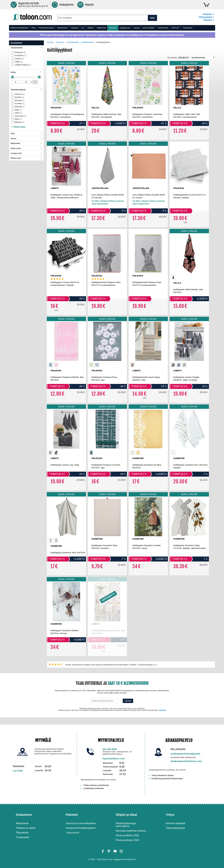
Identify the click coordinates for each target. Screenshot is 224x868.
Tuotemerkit (163, 28)
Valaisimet (101, 28)
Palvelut (72, 815)
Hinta (26, 72)
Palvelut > (209, 20)
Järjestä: (184, 58)
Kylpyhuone (125, 28)
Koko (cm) (26, 148)
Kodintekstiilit (72, 42)
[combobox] (103, 18)
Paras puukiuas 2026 (127, 840)
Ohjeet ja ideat (126, 815)
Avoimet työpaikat (175, 823)
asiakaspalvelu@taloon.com (186, 761)
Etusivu (50, 42)
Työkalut (74, 28)
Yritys (170, 815)
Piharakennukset (46, 28)
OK (35, 82)
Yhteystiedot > (206, 17)
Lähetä (128, 701)
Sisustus (113, 28)
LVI (83, 28)
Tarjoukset (187, 28)
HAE (152, 18)
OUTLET (175, 28)
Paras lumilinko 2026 (127, 835)
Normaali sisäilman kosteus (131, 831)
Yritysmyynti (72, 833)
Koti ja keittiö (149, 28)
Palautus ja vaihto (26, 828)
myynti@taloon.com (114, 758)
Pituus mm (26, 158)
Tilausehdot (22, 833)
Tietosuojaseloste (175, 828)
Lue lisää (18, 771)
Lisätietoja (162, 710)
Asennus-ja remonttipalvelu (81, 823)
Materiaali (26, 143)
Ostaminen (24, 815)
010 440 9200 (110, 749)
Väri (26, 133)
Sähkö (90, 28)
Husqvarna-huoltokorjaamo (81, 828)
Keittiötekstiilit (87, 42)
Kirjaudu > (208, 14)
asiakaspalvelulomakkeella (185, 754)
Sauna (137, 28)
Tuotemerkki (26, 48)
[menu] (112, 28)
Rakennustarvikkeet (19, 28)
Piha (34, 28)
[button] (18, 126)
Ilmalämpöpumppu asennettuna (126, 825)
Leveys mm (26, 153)
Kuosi (26, 138)
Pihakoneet (62, 28)
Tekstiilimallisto (26, 90)
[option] (173, 277)
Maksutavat (22, 823)
